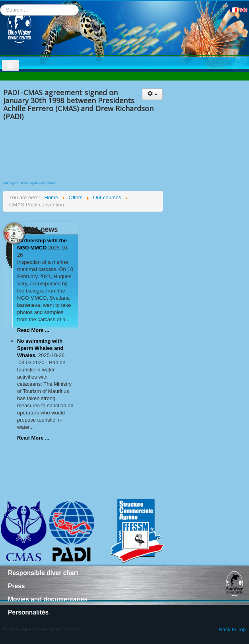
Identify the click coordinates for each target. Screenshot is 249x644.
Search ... (0, 5)
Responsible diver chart (43, 573)
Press (17, 586)
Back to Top (232, 629)
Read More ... (33, 330)
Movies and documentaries (48, 599)
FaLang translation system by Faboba (30, 183)
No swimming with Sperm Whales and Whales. (40, 348)
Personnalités (28, 612)
